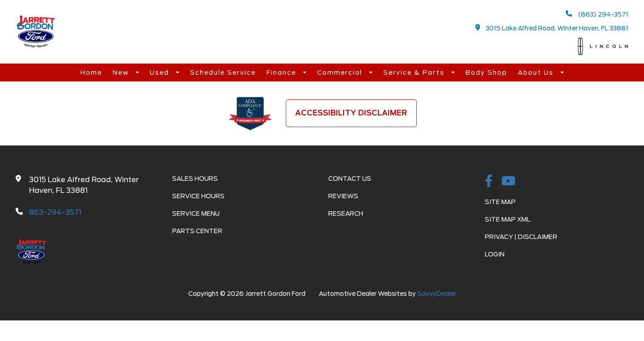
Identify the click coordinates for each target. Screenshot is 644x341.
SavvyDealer (437, 294)
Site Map (500, 202)
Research (346, 213)
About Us (537, 72)
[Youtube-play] (508, 182)
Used (161, 72)
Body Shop (486, 72)
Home (91, 72)
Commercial (341, 72)
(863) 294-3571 (597, 14)
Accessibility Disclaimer (351, 113)
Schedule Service (223, 72)
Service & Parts (415, 72)
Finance (282, 72)
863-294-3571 (55, 212)
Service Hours (198, 196)
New (122, 72)
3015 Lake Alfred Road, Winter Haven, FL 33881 (552, 28)
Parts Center (197, 231)
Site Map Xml (508, 219)
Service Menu (196, 213)
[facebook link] (489, 182)
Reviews (343, 196)
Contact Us (350, 179)
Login (495, 254)
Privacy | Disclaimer (521, 237)
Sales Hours (195, 179)
